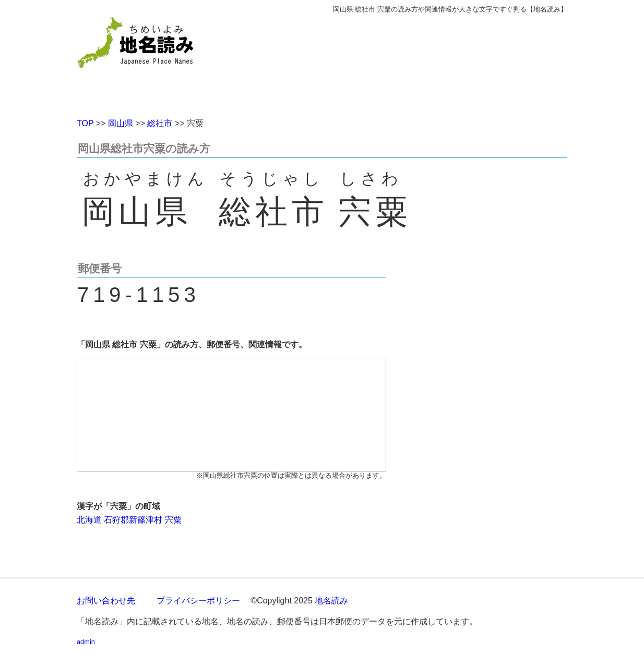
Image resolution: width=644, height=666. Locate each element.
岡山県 (121, 123)
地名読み (331, 601)
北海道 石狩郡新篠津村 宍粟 (129, 520)
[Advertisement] (398, 62)
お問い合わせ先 (106, 601)
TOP (85, 123)
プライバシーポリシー (198, 601)
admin (86, 642)
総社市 (160, 123)
